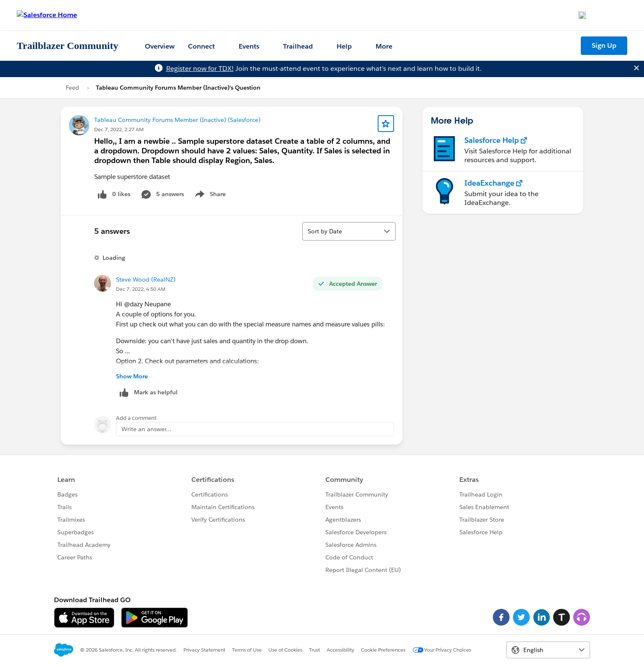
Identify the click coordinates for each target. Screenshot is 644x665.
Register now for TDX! (200, 69)
